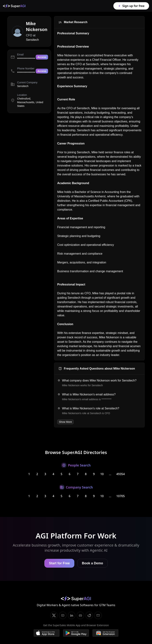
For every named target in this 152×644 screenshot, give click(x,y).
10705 (121, 496)
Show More (65, 422)
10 (102, 474)
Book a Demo (92, 563)
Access (42, 57)
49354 (121, 474)
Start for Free (59, 563)
